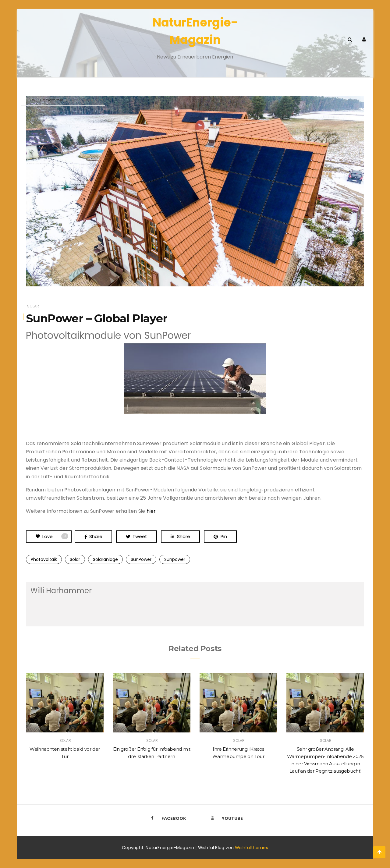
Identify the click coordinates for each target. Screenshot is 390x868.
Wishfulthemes (252, 848)
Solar (33, 306)
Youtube (225, 818)
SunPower (141, 559)
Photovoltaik (44, 559)
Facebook (167, 818)
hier (151, 511)
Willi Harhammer (48, 100)
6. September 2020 (85, 100)
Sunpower (175, 559)
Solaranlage (105, 559)
